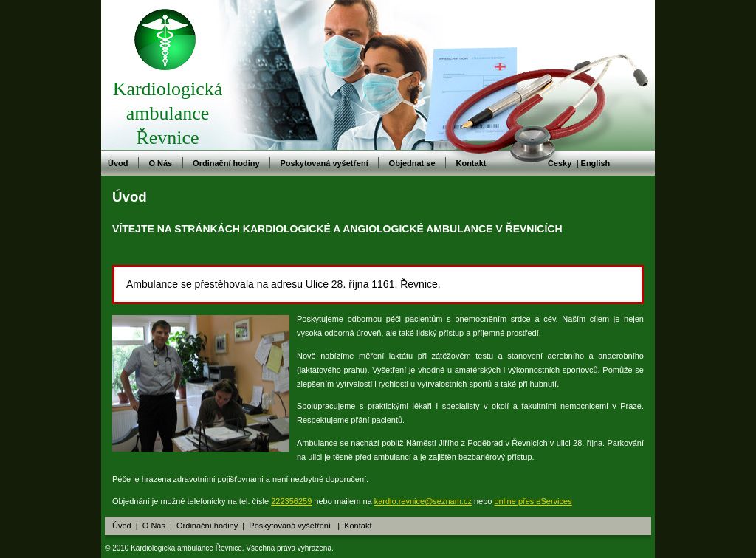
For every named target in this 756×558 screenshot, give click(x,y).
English (596, 163)
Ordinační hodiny (226, 163)
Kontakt (471, 163)
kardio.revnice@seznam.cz (423, 501)
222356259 (291, 501)
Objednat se (412, 163)
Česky (560, 163)
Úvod (118, 163)
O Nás (160, 163)
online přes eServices (533, 501)
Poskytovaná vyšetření (324, 163)
